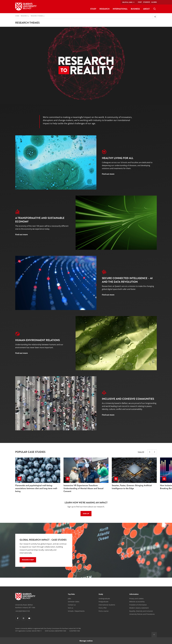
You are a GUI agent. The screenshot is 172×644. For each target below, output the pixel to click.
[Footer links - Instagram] (23, 618)
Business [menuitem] (135, 9)
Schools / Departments (76, 611)
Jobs (69, 599)
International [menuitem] (120, 9)
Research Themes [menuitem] (37, 16)
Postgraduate (103, 602)
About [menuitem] (146, 9)
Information (134, 594)
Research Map (28, 560)
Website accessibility (137, 602)
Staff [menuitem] (140, 2)
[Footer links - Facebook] (18, 618)
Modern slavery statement (139, 608)
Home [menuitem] (17, 16)
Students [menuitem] (147, 2)
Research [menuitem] (104, 9)
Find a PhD (103, 608)
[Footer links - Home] (25, 597)
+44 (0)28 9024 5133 (22, 611)
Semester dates (74, 602)
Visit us (71, 608)
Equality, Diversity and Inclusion (141, 611)
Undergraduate (104, 599)
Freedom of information (138, 605)
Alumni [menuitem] (154, 2)
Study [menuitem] (93, 9)
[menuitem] (155, 9)
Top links (71, 594)
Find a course (104, 611)
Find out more (108, 174)
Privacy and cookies (136, 599)
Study (101, 594)
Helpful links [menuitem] (127, 2)
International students (107, 605)
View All (141, 452)
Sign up (86, 514)
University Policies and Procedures (142, 614)
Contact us (72, 605)
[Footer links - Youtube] (29, 618)
